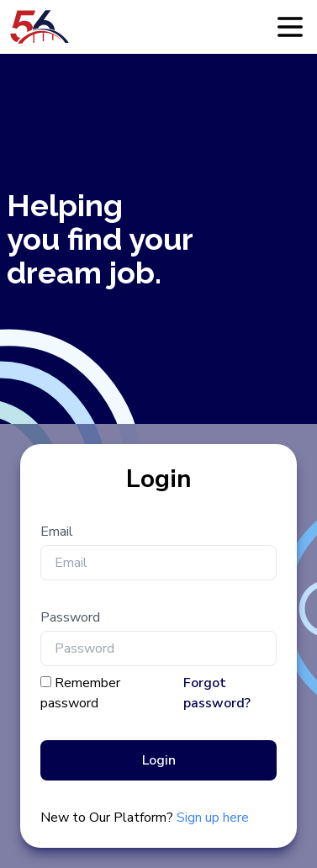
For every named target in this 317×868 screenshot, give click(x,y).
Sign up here (213, 818)
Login (159, 760)
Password (70, 617)
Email (57, 532)
